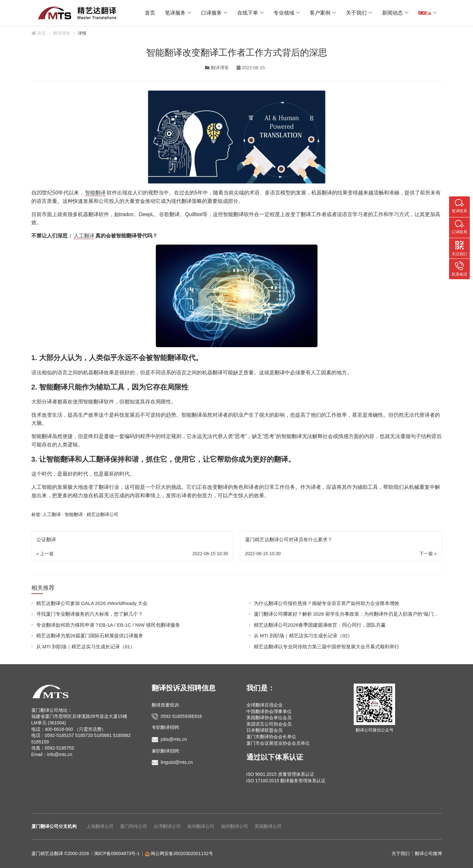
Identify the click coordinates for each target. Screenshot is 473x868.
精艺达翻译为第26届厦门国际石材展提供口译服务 (90, 636)
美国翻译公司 (268, 826)
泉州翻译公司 (201, 826)
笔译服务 (175, 13)
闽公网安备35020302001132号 (182, 853)
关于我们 (356, 13)
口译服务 (211, 13)
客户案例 (320, 13)
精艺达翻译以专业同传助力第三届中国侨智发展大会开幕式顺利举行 (327, 647)
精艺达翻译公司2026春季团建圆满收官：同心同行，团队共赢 (320, 625)
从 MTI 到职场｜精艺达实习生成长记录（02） (303, 636)
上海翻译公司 (100, 826)
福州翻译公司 (234, 826)
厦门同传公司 (134, 826)
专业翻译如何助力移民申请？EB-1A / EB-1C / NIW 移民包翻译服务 (108, 625)
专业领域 (284, 13)
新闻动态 (392, 13)
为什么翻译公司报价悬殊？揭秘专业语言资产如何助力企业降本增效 (327, 603)
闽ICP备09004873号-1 (117, 853)
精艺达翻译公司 (102, 514)
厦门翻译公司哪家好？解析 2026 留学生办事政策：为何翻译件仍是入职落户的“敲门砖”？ (349, 614)
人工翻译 (84, 236)
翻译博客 (62, 33)
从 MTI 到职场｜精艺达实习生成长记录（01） (86, 647)
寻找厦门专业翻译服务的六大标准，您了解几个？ (90, 614)
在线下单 (248, 13)
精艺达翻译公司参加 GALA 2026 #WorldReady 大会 (92, 603)
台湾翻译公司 (167, 826)
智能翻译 (95, 193)
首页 (150, 13)
